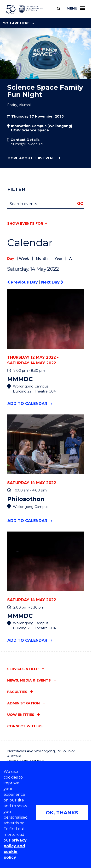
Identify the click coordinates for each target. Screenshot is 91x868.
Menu (76, 8)
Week (24, 258)
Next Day (52, 282)
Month (42, 258)
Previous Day (23, 282)
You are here (19, 23)
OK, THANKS (62, 813)
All (71, 258)
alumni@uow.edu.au (28, 144)
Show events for (25, 223)
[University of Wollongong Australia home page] (25, 9)
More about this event (31, 158)
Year (59, 258)
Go (80, 204)
